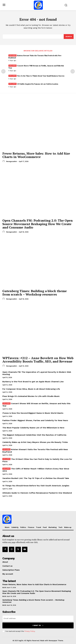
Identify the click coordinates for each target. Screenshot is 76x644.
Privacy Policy (30, 631)
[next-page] (73, 71)
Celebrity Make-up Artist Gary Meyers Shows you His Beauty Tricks (35, 442)
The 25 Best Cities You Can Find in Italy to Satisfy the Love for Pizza (37, 460)
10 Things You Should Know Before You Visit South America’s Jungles (36, 486)
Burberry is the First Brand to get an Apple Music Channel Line (33, 382)
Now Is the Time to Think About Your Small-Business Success (41, 76)
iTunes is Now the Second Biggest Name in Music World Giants (33, 413)
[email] (38, 618)
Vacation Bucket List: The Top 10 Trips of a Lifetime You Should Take (36, 478)
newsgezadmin (11, 161)
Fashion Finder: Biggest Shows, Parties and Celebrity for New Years (35, 420)
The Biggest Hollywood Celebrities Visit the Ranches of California (34, 435)
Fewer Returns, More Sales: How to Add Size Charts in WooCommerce (36, 155)
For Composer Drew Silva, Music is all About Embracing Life (31, 389)
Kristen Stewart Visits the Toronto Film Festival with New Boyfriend (35, 57)
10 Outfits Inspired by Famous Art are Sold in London (38, 84)
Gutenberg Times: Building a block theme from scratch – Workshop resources (35, 293)
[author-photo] (4, 161)
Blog (4, 588)
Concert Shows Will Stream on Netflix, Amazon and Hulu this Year (36, 67)
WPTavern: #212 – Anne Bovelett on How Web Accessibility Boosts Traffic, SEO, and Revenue (38, 360)
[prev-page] (3, 71)
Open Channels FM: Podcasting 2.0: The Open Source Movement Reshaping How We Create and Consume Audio (38, 224)
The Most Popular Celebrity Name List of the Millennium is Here (33, 428)
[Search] (69, 37)
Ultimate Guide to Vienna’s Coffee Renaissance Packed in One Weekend (37, 493)
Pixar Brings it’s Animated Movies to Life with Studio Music (31, 396)
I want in (38, 625)
